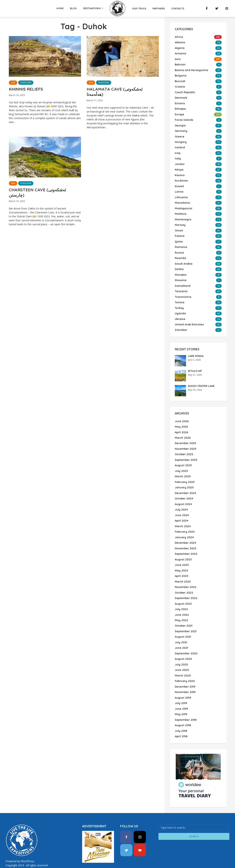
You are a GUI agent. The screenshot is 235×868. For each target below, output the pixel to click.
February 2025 (184, 476)
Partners (159, 8)
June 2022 (182, 607)
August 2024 (183, 498)
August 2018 (183, 715)
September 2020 (186, 645)
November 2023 (185, 541)
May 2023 (181, 563)
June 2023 (182, 558)
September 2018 (185, 710)
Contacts (178, 8)
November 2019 (185, 683)
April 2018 (181, 726)
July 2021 (181, 634)
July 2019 (181, 694)
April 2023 (181, 568)
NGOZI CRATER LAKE (201, 381)
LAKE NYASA (196, 351)
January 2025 (184, 481)
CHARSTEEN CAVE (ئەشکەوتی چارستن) (40, 194)
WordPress (27, 851)
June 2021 (181, 639)
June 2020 (182, 661)
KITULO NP (195, 366)
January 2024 (184, 530)
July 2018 (181, 721)
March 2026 (182, 432)
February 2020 (184, 672)
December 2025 (185, 438)
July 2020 (181, 656)
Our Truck (139, 8)
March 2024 (182, 520)
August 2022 (183, 596)
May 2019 (181, 704)
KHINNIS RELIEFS (27, 90)
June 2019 (181, 699)
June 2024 (182, 509)
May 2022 (181, 612)
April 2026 (181, 427)
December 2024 (185, 487)
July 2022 (181, 601)
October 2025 (184, 449)
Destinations (92, 8)
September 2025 (186, 454)
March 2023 (182, 574)
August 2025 (183, 460)
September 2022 (186, 590)
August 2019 (183, 688)
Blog (73, 8)
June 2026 (182, 416)
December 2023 (185, 536)
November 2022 (185, 579)
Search (194, 826)
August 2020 (183, 650)
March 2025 (182, 471)
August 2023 (183, 552)
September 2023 (186, 547)
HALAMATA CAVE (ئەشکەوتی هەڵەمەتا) (117, 92)
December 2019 (185, 677)
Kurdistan (26, 83)
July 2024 (181, 503)
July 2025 (181, 465)
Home (60, 8)
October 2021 (183, 617)
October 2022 (184, 585)
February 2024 (184, 525)
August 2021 (183, 628)
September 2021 (185, 623)
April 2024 (181, 514)
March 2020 (182, 666)
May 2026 (181, 422)
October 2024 (184, 492)
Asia (13, 83)
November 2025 (185, 443)
